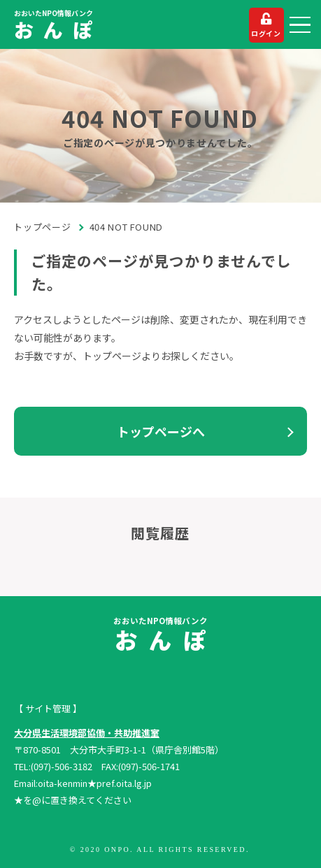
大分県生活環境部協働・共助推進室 (87, 733)
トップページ (42, 227)
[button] (300, 25)
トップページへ (161, 431)
